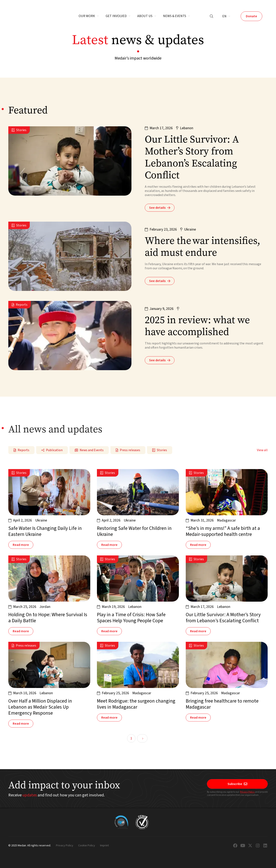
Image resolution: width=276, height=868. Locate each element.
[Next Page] (142, 738)
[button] (89, 16)
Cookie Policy (87, 846)
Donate (251, 16)
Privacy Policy (248, 792)
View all (262, 450)
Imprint (104, 846)
